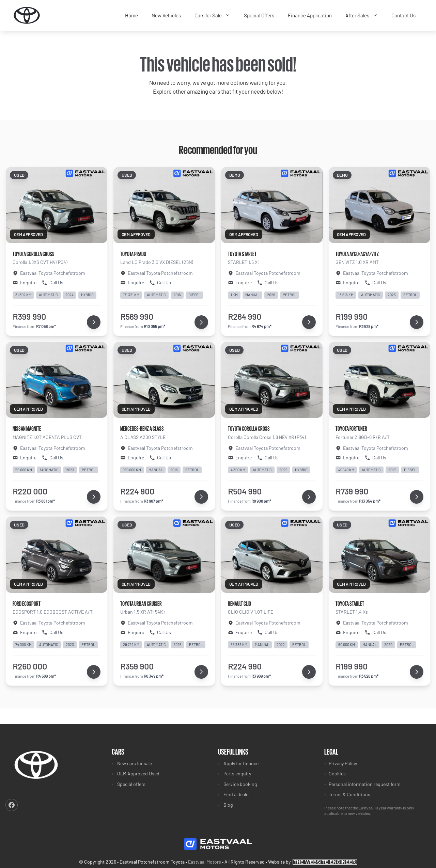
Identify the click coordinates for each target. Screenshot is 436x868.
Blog (228, 805)
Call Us (53, 282)
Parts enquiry (237, 774)
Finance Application (310, 15)
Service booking (240, 784)
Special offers (131, 784)
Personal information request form (365, 784)
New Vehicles (166, 15)
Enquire (25, 282)
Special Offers (259, 15)
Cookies (337, 774)
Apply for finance (241, 763)
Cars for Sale (216, 15)
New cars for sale (135, 763)
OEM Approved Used (138, 774)
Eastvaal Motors (205, 862)
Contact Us (403, 15)
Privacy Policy (343, 763)
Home (131, 15)
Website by (313, 862)
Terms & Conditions (349, 794)
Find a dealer (237, 794)
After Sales (365, 15)
